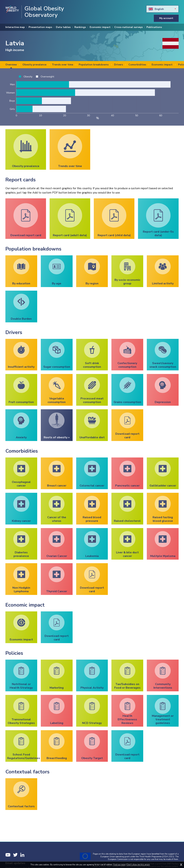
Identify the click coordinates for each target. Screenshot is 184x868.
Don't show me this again (138, 865)
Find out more (119, 865)
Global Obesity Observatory (44, 12)
